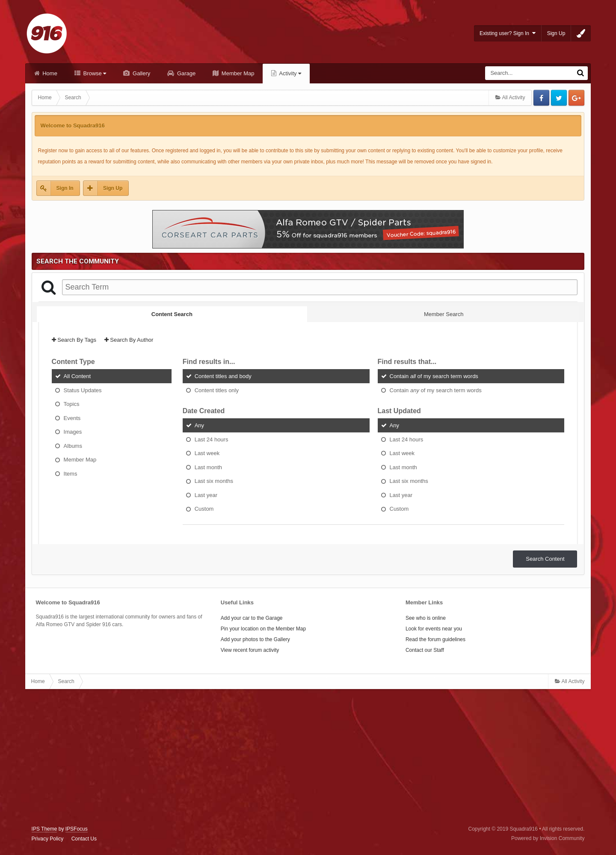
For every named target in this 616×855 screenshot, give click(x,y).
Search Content (545, 559)
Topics (72, 404)
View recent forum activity (250, 650)
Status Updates (83, 390)
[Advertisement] (308, 757)
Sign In (65, 188)
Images (73, 432)
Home (49, 73)
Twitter (559, 98)
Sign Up (556, 33)
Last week (207, 453)
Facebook (541, 98)
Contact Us (84, 839)
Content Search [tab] (172, 314)
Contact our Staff (425, 650)
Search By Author (129, 340)
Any (199, 425)
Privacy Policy (48, 839)
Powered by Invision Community (548, 838)
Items (71, 473)
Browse (94, 73)
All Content (77, 376)
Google (576, 98)
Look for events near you (434, 629)
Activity (289, 73)
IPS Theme (44, 829)
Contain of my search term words (434, 376)
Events (72, 418)
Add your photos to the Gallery (255, 639)
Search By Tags (74, 340)
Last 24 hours (212, 439)
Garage (185, 73)
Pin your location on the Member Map (263, 629)
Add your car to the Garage (252, 618)
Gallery (141, 73)
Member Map (237, 73)
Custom (204, 509)
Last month (208, 467)
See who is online (426, 618)
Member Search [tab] (444, 314)
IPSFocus (77, 829)
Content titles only (217, 390)
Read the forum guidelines (435, 639)
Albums (73, 445)
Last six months (214, 481)
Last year (206, 495)
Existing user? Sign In (508, 33)
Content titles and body (223, 376)
